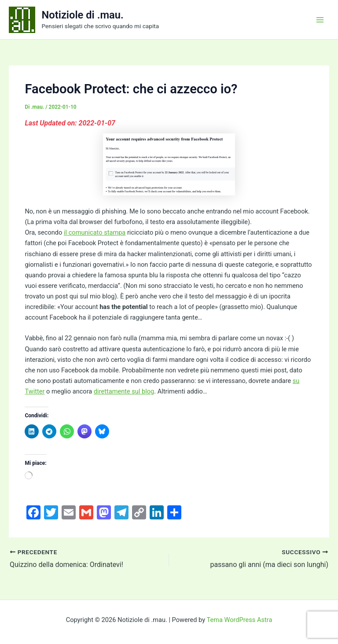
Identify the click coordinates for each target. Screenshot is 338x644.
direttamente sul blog (124, 391)
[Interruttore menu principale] (320, 20)
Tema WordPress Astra (239, 620)
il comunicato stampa (95, 232)
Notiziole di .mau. (83, 15)
